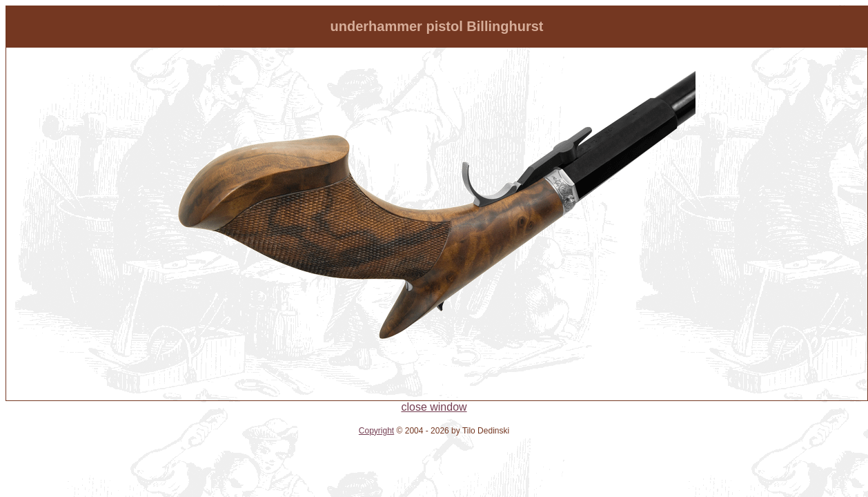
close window (434, 407)
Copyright (376, 431)
